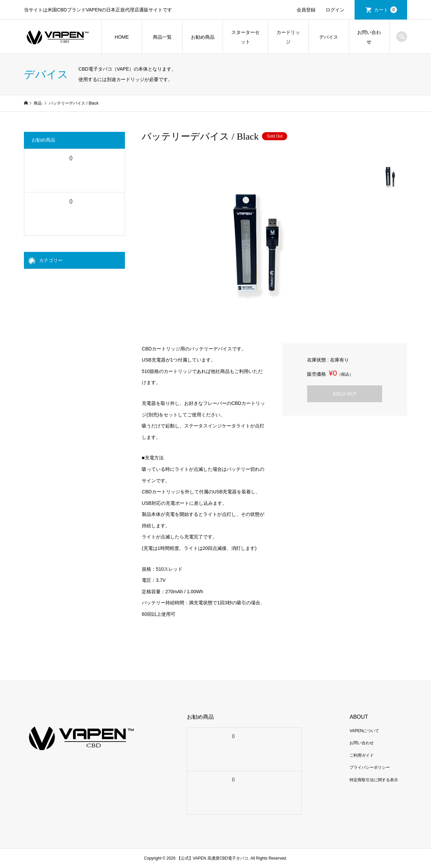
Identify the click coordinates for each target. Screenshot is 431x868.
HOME (122, 37)
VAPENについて (364, 731)
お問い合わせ (369, 37)
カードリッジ (288, 37)
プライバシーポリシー (370, 767)
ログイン (335, 10)
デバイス (329, 37)
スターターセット (245, 37)
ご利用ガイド (362, 755)
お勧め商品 (203, 37)
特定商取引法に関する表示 (374, 780)
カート (386, 10)
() (70, 158)
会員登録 (306, 10)
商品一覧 (162, 37)
